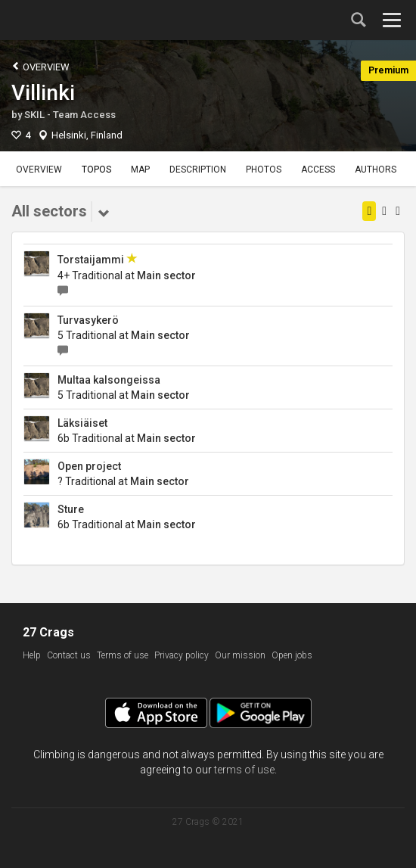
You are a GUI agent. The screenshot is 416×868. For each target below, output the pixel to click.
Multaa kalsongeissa (109, 380)
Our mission (240, 655)
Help (32, 655)
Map (140, 170)
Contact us (69, 655)
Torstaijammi (91, 260)
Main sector (166, 275)
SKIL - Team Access (70, 115)
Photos (264, 170)
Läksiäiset (82, 423)
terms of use (244, 770)
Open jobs (292, 655)
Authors (376, 170)
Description (198, 170)
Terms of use (123, 655)
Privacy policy (182, 655)
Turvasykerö (88, 320)
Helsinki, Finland (87, 135)
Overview (40, 66)
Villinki (43, 93)
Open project (89, 466)
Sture (71, 509)
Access (318, 170)
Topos (96, 170)
